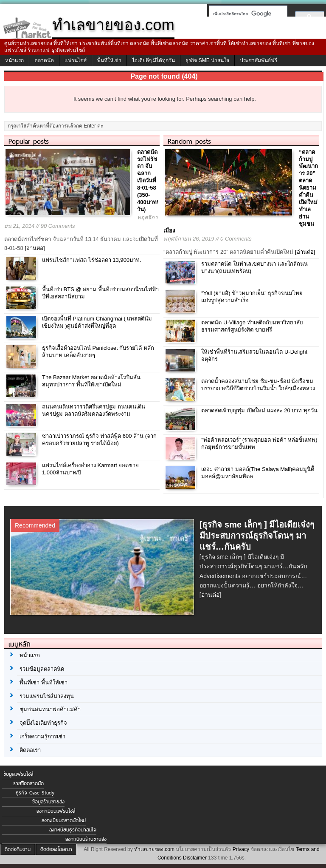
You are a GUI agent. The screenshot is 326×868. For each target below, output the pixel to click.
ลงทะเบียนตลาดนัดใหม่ (64, 820)
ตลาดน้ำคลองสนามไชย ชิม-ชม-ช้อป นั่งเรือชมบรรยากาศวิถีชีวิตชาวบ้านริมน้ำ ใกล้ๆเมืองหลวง (258, 385)
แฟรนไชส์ (76, 60)
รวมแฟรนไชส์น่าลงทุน (47, 696)
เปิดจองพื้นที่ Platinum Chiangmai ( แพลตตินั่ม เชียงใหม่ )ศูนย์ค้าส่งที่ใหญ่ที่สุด (97, 322)
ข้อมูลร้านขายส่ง (48, 802)
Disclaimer (195, 858)
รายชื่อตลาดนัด (28, 783)
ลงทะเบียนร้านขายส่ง (86, 839)
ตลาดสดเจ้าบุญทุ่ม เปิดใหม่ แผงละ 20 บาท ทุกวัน (259, 410)
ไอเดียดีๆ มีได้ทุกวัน (153, 60)
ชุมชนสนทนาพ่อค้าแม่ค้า (50, 709)
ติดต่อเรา (30, 750)
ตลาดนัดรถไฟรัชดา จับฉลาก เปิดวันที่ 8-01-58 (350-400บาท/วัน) (148, 181)
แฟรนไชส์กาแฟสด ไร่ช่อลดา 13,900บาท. (92, 260)
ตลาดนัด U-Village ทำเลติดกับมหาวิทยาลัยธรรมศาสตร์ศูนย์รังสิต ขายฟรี (252, 326)
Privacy (241, 849)
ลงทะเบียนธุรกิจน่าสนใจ (73, 830)
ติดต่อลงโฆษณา (56, 849)
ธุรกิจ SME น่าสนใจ (207, 60)
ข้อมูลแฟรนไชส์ (18, 774)
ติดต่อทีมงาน (18, 849)
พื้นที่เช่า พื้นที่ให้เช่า (44, 682)
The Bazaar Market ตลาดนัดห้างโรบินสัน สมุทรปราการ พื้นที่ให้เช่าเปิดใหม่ (91, 381)
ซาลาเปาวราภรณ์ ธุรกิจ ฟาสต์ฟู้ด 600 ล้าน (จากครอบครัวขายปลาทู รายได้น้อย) (99, 440)
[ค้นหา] (246, 14)
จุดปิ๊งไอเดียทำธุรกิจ (43, 723)
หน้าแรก (14, 60)
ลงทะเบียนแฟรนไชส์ (56, 811)
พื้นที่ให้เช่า (109, 60)
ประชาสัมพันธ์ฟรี (259, 60)
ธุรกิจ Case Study (35, 793)
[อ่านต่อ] (35, 248)
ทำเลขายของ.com (154, 849)
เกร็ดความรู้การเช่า (42, 736)
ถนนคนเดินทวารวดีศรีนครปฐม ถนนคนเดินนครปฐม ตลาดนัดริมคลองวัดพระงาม (94, 410)
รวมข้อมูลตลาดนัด (42, 669)
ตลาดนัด (44, 60)
